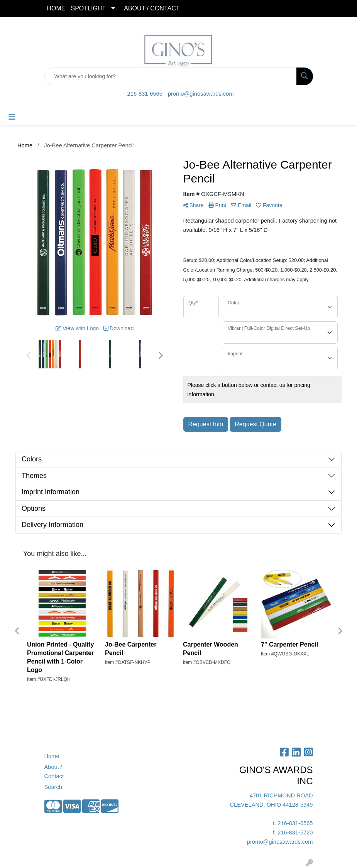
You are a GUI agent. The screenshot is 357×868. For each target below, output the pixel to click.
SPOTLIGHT (89, 8)
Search (53, 787)
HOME (56, 8)
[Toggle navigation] (12, 117)
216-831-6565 (145, 94)
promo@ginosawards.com (201, 94)
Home (52, 756)
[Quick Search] (171, 76)
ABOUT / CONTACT (152, 8)
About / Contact (54, 772)
